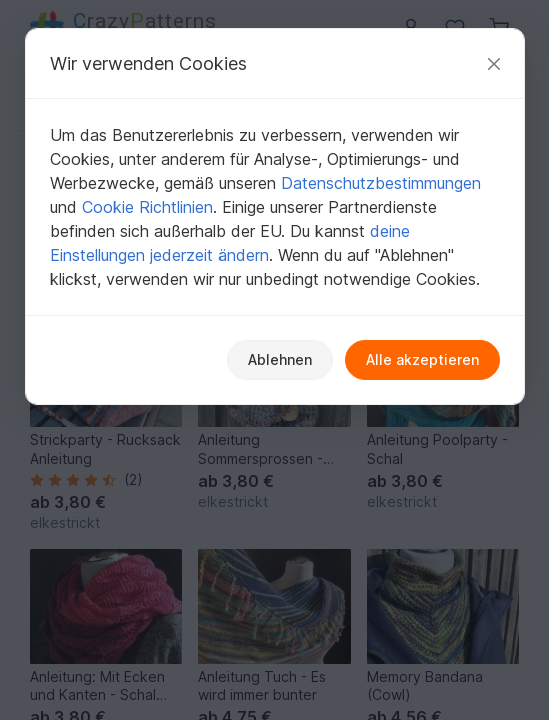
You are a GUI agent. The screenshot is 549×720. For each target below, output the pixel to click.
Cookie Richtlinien (147, 207)
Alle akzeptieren (422, 359)
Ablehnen (280, 359)
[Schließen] (494, 63)
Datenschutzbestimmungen (381, 183)
